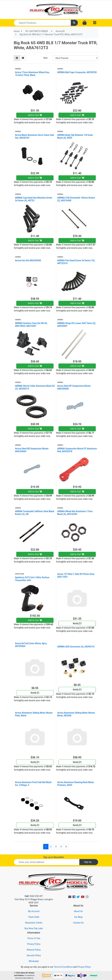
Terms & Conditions (63, 967)
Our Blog (78, 917)
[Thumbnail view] (17, 58)
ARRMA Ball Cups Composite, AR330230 (77, 72)
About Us (78, 911)
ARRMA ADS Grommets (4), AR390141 (76, 647)
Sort (45, 58)
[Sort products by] (76, 58)
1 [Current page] (46, 847)
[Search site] (74, 23)
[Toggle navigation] (95, 23)
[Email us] (70, 897)
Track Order (34, 917)
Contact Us (78, 923)
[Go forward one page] (66, 847)
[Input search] (42, 23)
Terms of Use (34, 938)
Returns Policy (34, 950)
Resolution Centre (34, 923)
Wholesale (34, 961)
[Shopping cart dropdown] (85, 23)
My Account (34, 911)
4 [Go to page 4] (61, 847)
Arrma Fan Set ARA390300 (28, 260)
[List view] (23, 58)
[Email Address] (47, 862)
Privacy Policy (34, 944)
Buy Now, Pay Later (34, 928)
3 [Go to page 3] (56, 847)
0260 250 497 (34, 896)
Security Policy (34, 955)
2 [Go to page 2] (51, 847)
